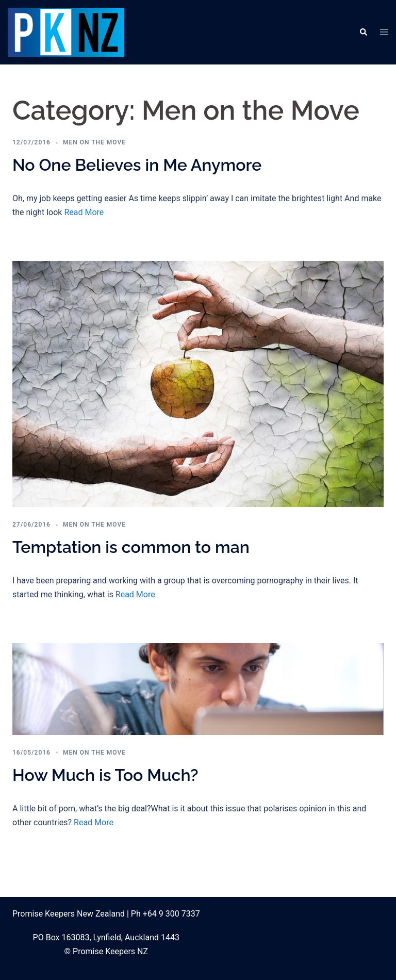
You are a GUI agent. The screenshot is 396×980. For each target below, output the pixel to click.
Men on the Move (94, 142)
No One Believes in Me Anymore (137, 165)
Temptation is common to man (131, 547)
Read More (84, 212)
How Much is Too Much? (105, 775)
